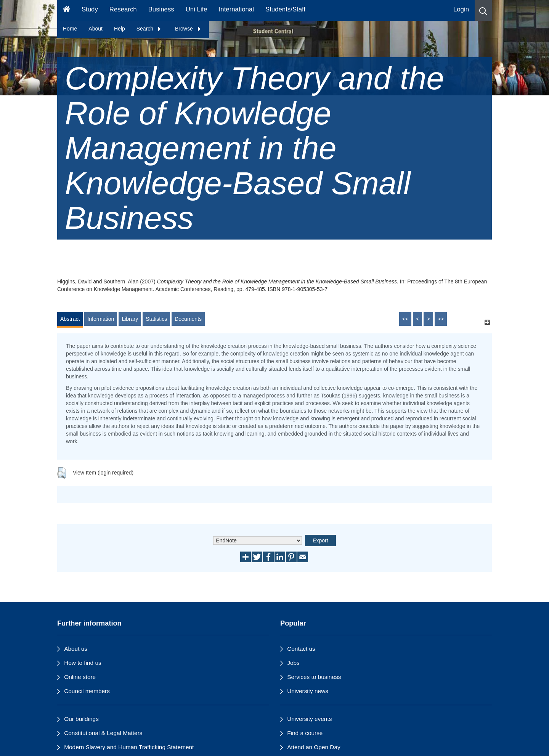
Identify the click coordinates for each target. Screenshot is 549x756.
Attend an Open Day (314, 747)
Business (161, 9)
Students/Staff (285, 9)
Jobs (293, 663)
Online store (80, 677)
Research (123, 9)
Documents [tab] (188, 319)
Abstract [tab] (70, 319)
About (96, 29)
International (236, 9)
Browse (188, 29)
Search (149, 29)
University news (308, 691)
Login (461, 9)
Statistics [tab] (156, 319)
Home (70, 29)
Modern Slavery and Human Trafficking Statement (129, 747)
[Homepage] (67, 10)
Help (120, 29)
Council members (87, 691)
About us (76, 649)
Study (90, 9)
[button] (483, 10)
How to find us (83, 663)
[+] (487, 323)
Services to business (314, 677)
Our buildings (81, 719)
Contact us (301, 649)
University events (309, 719)
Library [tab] (130, 319)
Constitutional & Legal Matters (103, 733)
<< (405, 319)
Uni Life (197, 9)
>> (441, 319)
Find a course (305, 733)
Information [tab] (101, 319)
